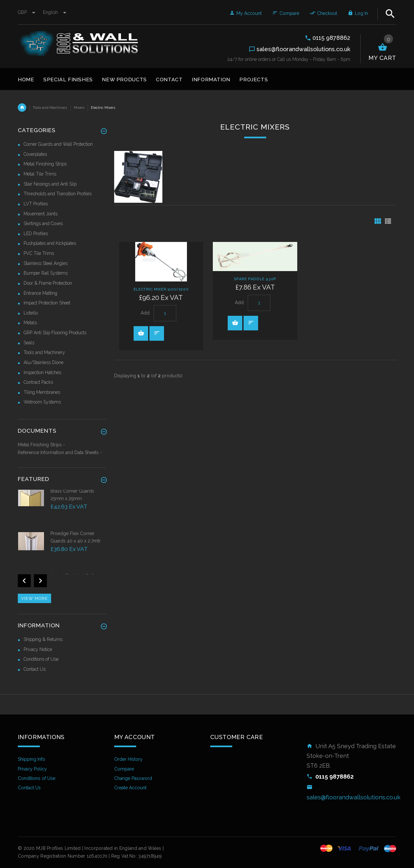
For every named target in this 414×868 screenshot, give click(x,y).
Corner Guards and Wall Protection (58, 144)
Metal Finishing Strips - (41, 445)
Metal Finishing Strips (45, 164)
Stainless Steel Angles (46, 263)
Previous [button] (24, 581)
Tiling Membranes (42, 392)
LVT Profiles (36, 204)
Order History (128, 759)
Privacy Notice (38, 649)
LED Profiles (36, 234)
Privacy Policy (32, 769)
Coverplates (35, 154)
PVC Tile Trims (39, 253)
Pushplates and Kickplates (50, 243)
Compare (286, 13)
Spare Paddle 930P (255, 279)
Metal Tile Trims (40, 174)
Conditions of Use (41, 659)
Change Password (133, 778)
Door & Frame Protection (48, 283)
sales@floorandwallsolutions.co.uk (354, 797)
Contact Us (35, 669)
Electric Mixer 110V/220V (161, 289)
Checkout (323, 13)
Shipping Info (32, 759)
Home (22, 108)
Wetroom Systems (42, 402)
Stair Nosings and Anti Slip (50, 184)
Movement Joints (41, 214)
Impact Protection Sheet (47, 303)
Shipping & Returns (43, 639)
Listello (31, 313)
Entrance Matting (40, 293)
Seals (29, 343)
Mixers (79, 108)
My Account (245, 13)
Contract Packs (38, 382)
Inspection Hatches (42, 372)
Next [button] (40, 581)
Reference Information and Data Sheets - (60, 452)
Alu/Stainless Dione (44, 362)
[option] (62, 509)
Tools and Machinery (50, 108)
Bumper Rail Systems (46, 273)
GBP (27, 12)
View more (34, 598)
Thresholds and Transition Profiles (58, 194)
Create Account (130, 788)
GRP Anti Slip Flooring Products (55, 333)
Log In (358, 13)
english (55, 12)
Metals (30, 323)
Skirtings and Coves (43, 223)
